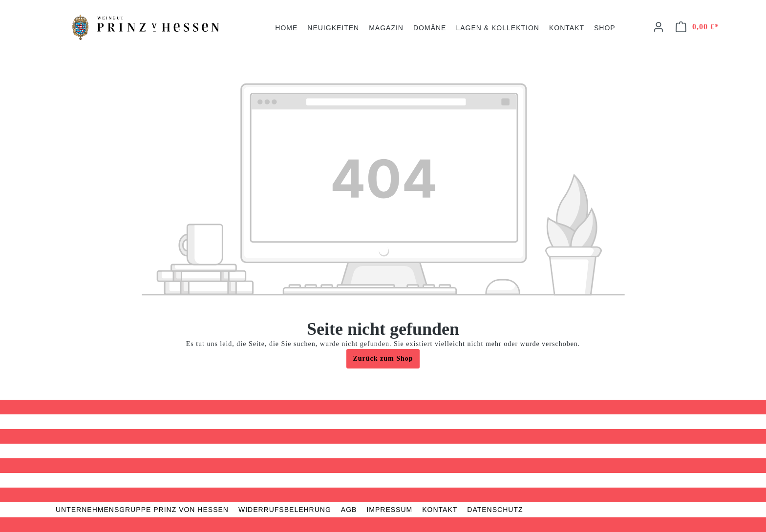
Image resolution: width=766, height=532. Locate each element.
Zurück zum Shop (383, 358)
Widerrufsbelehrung (285, 510)
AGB (349, 510)
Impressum (389, 510)
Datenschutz (495, 510)
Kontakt (440, 510)
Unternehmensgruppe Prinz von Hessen (142, 510)
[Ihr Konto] (659, 27)
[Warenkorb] (698, 27)
